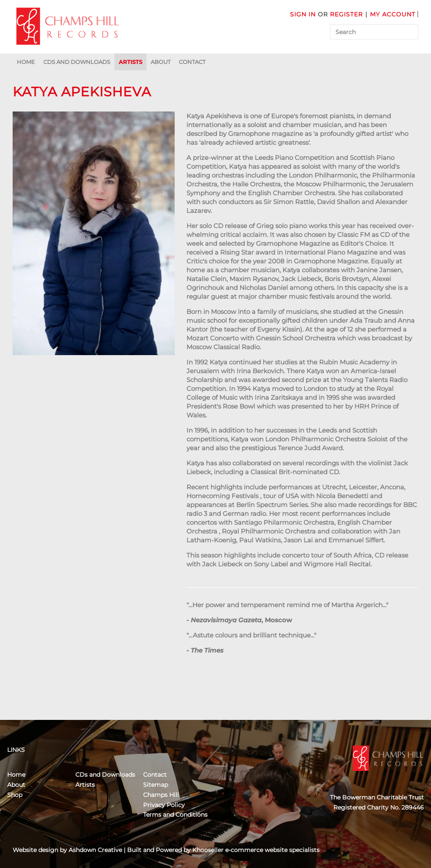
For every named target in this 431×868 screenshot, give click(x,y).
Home (26, 62)
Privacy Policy (164, 805)
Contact (192, 62)
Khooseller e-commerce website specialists (256, 850)
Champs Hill (161, 795)
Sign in (303, 14)
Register (346, 14)
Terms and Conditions (175, 815)
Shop (15, 795)
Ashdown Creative (95, 850)
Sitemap (156, 785)
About (161, 62)
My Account (393, 14)
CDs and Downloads (77, 62)
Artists (130, 62)
